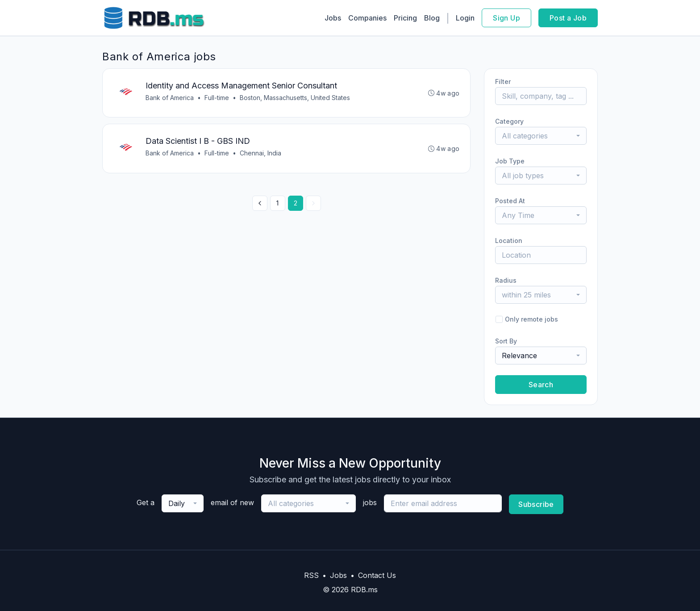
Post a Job (568, 18)
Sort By (506, 341)
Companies (367, 18)
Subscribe (536, 504)
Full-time (217, 98)
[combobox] (541, 136)
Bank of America (170, 98)
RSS (311, 575)
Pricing (405, 18)
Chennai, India (260, 153)
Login (465, 18)
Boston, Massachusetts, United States (295, 98)
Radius (506, 280)
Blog (432, 18)
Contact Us (377, 575)
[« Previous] (260, 204)
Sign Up (506, 18)
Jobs (333, 18)
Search (541, 385)
